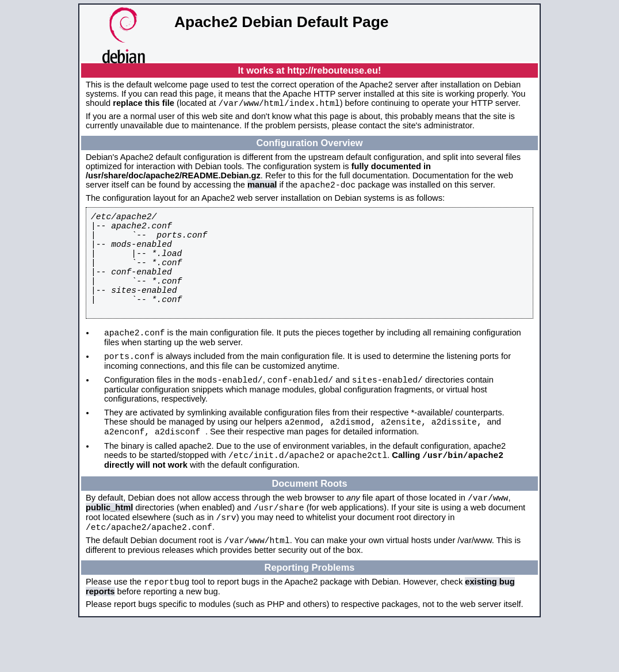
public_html (109, 550)
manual (262, 188)
